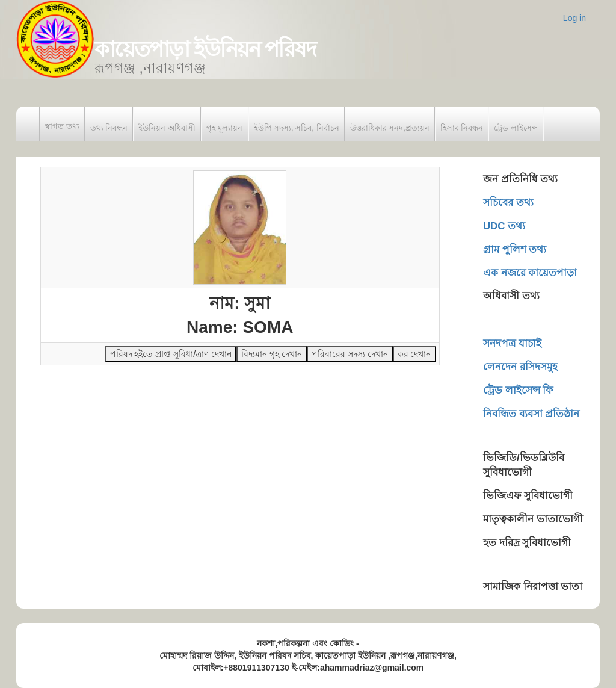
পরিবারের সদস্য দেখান (350, 354)
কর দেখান (414, 354)
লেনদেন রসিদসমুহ (520, 367)
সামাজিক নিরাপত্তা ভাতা (533, 587)
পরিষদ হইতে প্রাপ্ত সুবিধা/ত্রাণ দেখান (171, 354)
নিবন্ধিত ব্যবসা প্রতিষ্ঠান (531, 414)
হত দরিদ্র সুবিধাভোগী (527, 543)
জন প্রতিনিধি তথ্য (520, 179)
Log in (574, 18)
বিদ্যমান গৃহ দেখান (272, 354)
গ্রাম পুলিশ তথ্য (515, 249)
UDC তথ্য (504, 226)
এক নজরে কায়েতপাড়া (530, 273)
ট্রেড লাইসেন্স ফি (518, 390)
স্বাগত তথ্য (62, 126)
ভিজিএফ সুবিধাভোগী (528, 496)
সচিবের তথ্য (508, 203)
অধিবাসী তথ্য (511, 296)
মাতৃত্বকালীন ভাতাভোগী (533, 519)
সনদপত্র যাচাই (512, 343)
